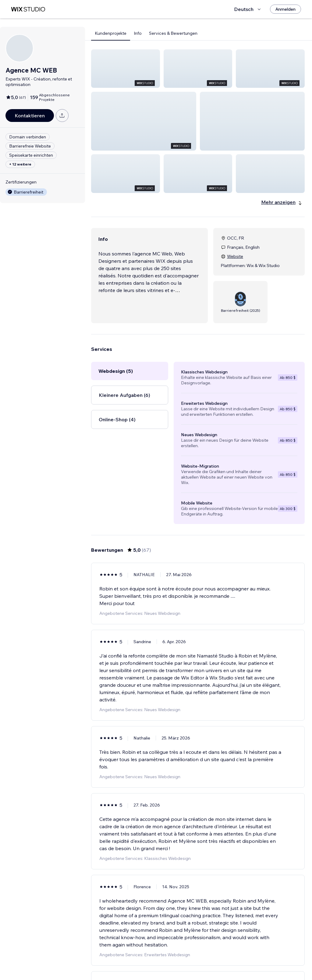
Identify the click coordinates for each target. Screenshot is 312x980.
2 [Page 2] (176, 963)
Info (138, 33)
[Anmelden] (285, 9)
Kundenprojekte (111, 33)
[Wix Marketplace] (28, 9)
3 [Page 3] (187, 963)
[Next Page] (242, 963)
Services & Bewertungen (173, 33)
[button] (126, 69)
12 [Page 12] (231, 963)
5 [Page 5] (209, 963)
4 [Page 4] (198, 963)
